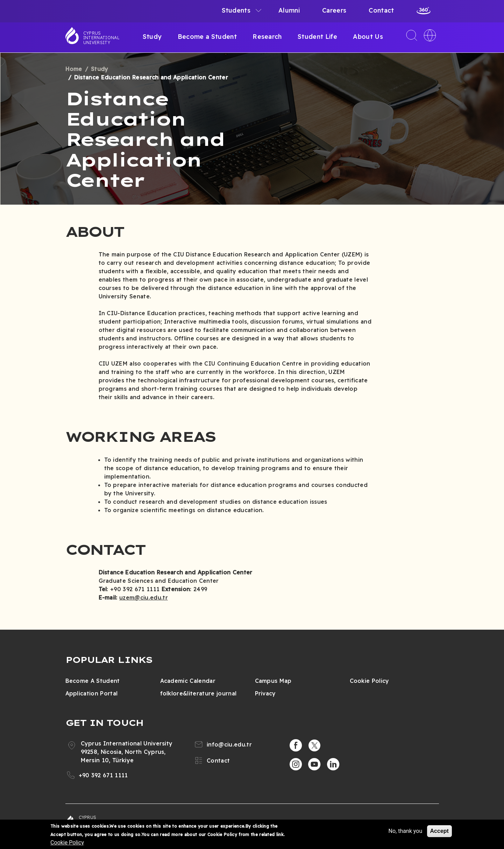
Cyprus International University (101, 38)
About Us (368, 37)
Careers (334, 10)
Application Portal (92, 693)
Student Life (317, 37)
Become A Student (93, 681)
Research (267, 37)
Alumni (289, 10)
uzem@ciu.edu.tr (144, 597)
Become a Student (207, 37)
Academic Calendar (188, 681)
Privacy (265, 693)
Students (236, 10)
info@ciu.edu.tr (229, 744)
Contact (381, 10)
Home (74, 69)
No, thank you (405, 831)
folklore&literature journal (198, 693)
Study (152, 37)
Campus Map (273, 681)
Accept (439, 831)
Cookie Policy (370, 681)
